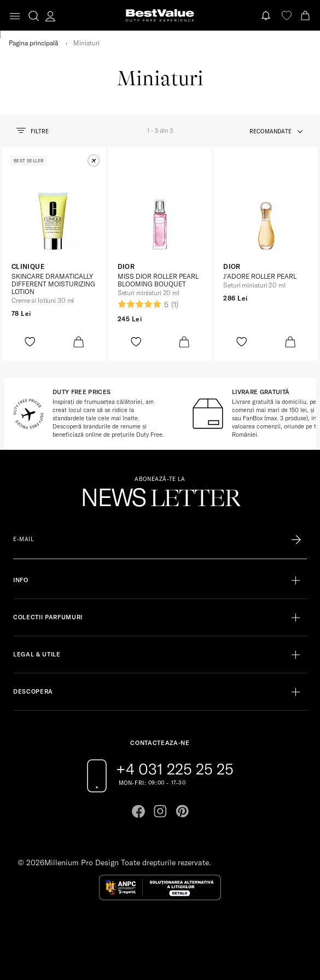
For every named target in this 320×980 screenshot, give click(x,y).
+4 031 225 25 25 (175, 769)
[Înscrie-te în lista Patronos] (296, 539)
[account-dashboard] (50, 16)
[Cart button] (306, 16)
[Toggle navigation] (15, 16)
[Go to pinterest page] (182, 811)
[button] (94, 161)
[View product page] (54, 213)
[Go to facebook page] (138, 811)
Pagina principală (33, 43)
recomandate (270, 131)
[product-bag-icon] (78, 342)
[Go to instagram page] (160, 811)
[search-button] (34, 15)
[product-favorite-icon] (30, 342)
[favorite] (287, 16)
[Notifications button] (267, 16)
